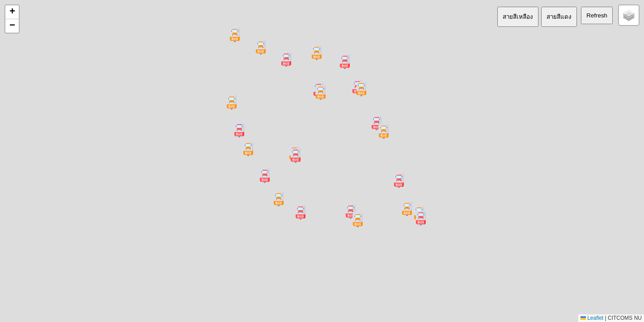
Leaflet (592, 318)
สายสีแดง (559, 17)
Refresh (597, 15)
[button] (384, 131)
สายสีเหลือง (518, 17)
